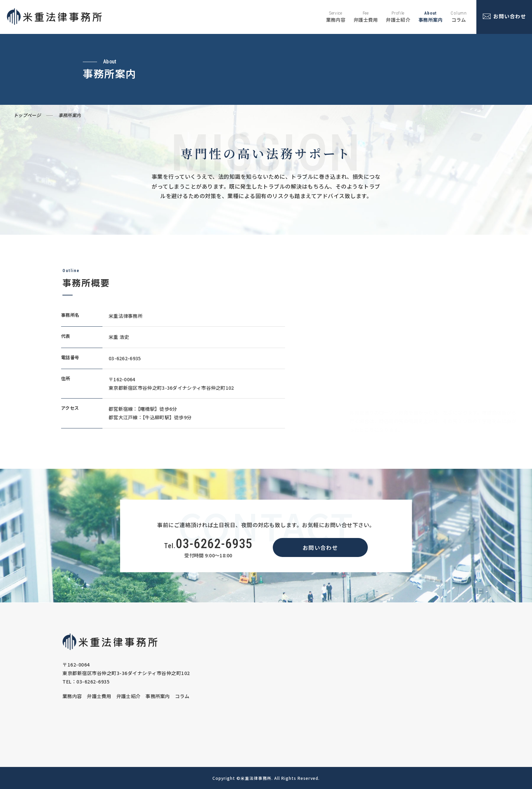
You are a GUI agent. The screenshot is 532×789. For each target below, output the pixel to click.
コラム (182, 696)
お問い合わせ (320, 547)
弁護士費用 (99, 696)
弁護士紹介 (129, 696)
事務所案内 (158, 696)
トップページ (27, 115)
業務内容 (72, 696)
